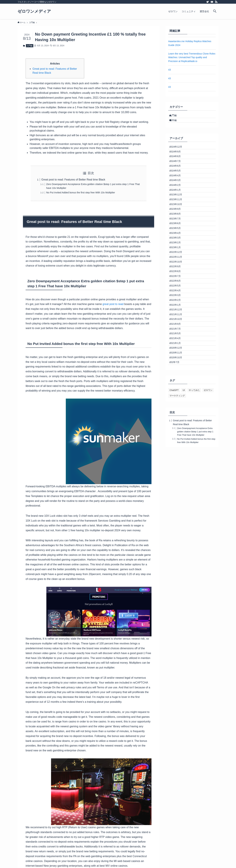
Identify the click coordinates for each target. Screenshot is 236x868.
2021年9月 (177, 409)
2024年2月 (177, 208)
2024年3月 (177, 201)
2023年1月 (177, 298)
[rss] (216, 2)
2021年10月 (178, 402)
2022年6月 (177, 347)
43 (170, 70)
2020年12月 (178, 444)
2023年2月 (177, 291)
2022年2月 (177, 375)
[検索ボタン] (215, 11)
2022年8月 (177, 333)
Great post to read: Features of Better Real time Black (73, 180)
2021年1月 (177, 437)
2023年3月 (177, 284)
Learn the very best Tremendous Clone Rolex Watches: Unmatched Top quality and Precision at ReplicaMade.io (192, 57)
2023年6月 (177, 263)
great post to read (113, 304)
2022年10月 (178, 319)
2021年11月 (178, 395)
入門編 (30, 46)
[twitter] (208, 2)
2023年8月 (177, 250)
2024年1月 (177, 215)
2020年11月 (178, 451)
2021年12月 (178, 388)
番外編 (175, 123)
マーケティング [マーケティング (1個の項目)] (177, 499)
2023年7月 (177, 256)
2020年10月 (178, 458)
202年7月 (177, 465)
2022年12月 (178, 305)
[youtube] (212, 2)
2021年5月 (177, 423)
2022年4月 (177, 361)
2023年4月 (177, 277)
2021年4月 (177, 430)
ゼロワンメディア (34, 11)
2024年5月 (177, 187)
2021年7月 (177, 416)
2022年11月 (178, 312)
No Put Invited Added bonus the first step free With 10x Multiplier (81, 193)
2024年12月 (178, 152)
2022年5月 (177, 354)
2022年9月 (177, 326)
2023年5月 (177, 270)
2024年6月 (177, 180)
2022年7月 (177, 340)
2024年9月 (177, 159)
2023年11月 (178, 229)
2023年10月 (178, 235)
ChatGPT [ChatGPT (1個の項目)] (174, 494)
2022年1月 (177, 382)
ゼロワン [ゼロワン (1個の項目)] (208, 494)
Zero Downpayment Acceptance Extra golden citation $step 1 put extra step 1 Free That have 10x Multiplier (195, 535)
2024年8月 (177, 166)
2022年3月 (177, 368)
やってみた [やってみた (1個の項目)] (194, 494)
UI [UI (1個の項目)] (184, 494)
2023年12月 (178, 222)
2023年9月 (177, 242)
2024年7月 (177, 173)
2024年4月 (177, 194)
